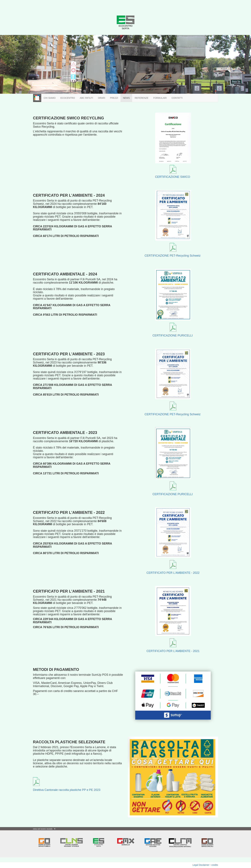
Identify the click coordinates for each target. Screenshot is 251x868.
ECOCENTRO (68, 98)
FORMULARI (160, 98)
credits (215, 865)
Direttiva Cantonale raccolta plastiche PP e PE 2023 (67, 790)
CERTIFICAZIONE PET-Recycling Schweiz (173, 256)
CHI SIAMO (50, 98)
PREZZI (114, 98)
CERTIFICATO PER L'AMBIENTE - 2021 (173, 651)
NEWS (126, 98)
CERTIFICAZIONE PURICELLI (173, 336)
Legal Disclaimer (201, 865)
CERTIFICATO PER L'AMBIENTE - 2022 (173, 573)
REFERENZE (141, 98)
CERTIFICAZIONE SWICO (173, 177)
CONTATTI (177, 98)
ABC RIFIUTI (87, 98)
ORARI (101, 98)
